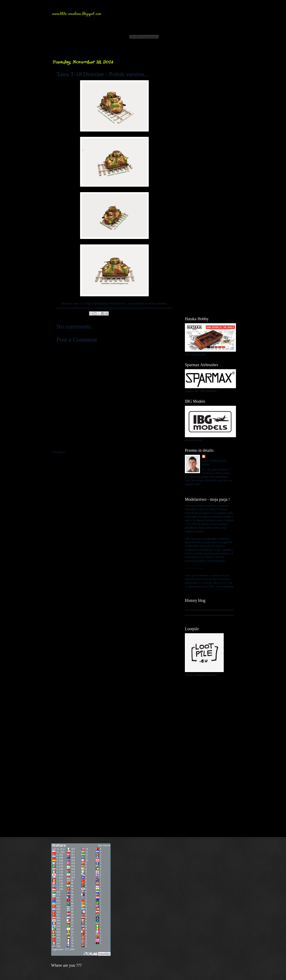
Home (115, 444)
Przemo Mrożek (215, 457)
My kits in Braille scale (197, 612)
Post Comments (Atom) (79, 452)
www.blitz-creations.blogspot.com (77, 13)
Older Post (169, 444)
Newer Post (61, 444)
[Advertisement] (209, 120)
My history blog (193, 607)
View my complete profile (199, 489)
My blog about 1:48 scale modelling (204, 618)
